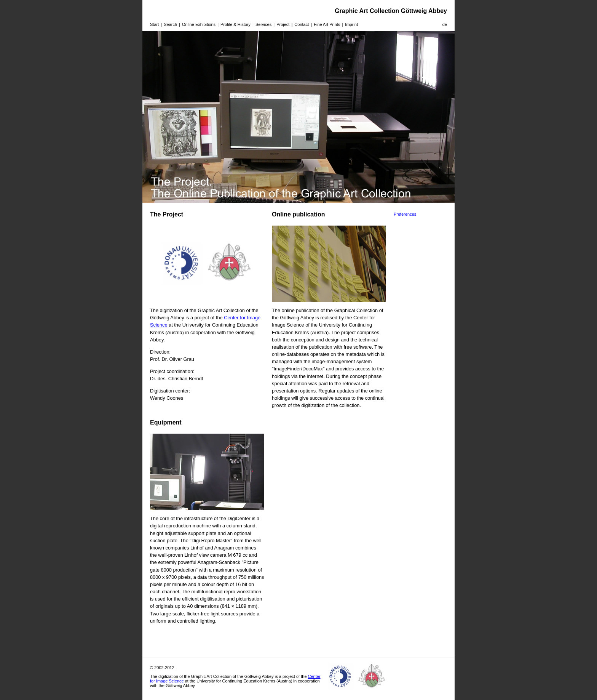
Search (170, 24)
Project (283, 24)
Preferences (405, 214)
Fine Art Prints (327, 24)
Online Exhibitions (199, 24)
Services (263, 24)
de (445, 24)
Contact (302, 24)
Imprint (351, 24)
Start (154, 24)
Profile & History (235, 24)
